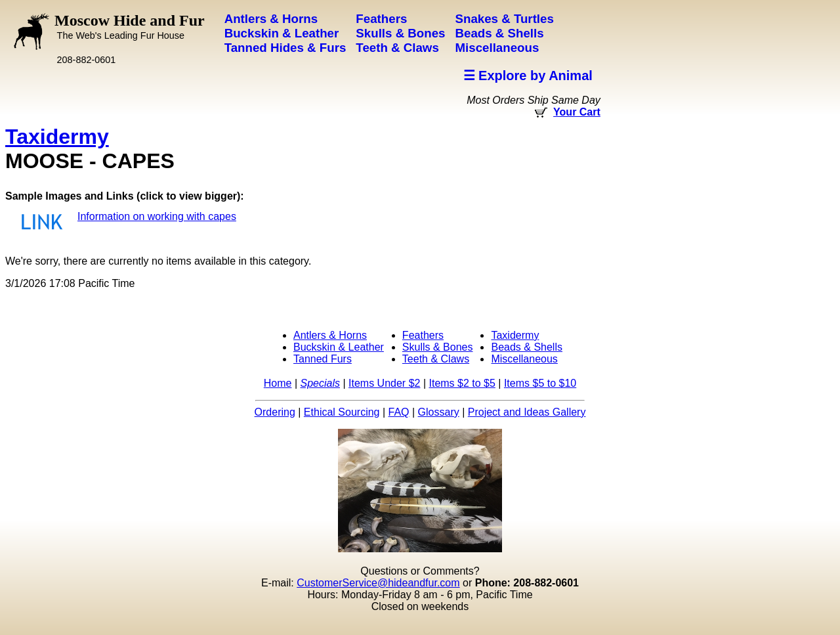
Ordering (275, 412)
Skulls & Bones (438, 347)
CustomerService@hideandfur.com (378, 583)
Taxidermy (57, 137)
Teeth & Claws (436, 359)
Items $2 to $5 (462, 383)
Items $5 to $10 (540, 383)
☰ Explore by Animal (528, 76)
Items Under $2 (384, 383)
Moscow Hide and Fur (130, 26)
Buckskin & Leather (339, 347)
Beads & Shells (527, 347)
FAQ (399, 412)
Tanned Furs (323, 359)
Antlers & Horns (330, 335)
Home (278, 383)
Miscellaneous (524, 359)
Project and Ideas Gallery (527, 412)
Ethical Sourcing (342, 412)
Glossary (439, 412)
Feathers (423, 335)
